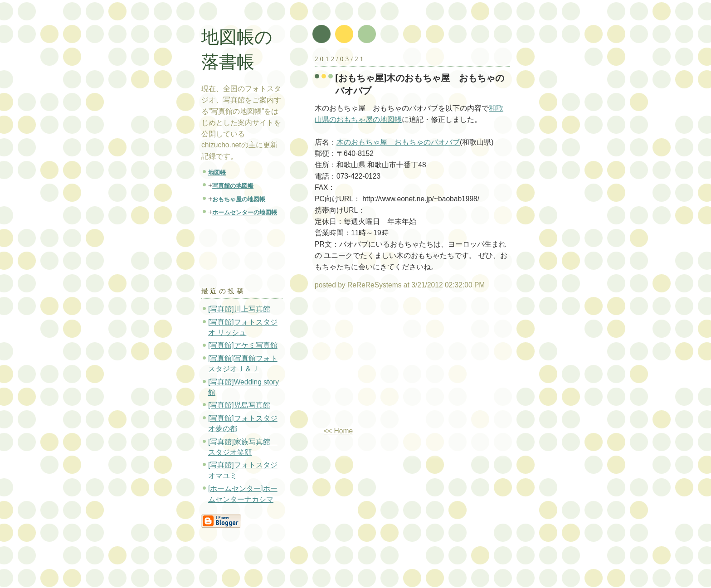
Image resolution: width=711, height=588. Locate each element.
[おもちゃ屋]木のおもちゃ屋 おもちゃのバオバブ (420, 84)
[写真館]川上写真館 (239, 309)
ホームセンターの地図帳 (245, 212)
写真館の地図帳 (233, 186)
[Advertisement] (391, 362)
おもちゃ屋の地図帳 (239, 199)
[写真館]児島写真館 (239, 405)
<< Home (338, 431)
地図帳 (217, 173)
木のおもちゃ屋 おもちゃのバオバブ (398, 142)
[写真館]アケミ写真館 (243, 345)
